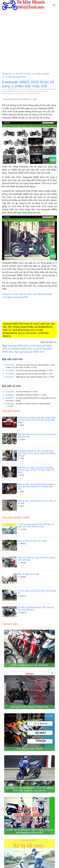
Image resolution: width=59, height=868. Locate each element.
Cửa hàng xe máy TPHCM (30, 750)
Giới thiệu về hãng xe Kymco (28, 395)
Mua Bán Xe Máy (23, 74)
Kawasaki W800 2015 (18, 346)
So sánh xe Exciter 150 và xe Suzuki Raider (33, 404)
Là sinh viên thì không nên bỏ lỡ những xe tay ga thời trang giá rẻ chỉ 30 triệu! (30, 833)
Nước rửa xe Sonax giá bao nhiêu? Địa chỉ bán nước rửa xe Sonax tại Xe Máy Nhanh (37, 420)
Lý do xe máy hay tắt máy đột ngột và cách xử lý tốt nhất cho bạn (36, 525)
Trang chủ (7, 74)
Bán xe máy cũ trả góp (28, 574)
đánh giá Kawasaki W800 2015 (29, 352)
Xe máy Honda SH (24, 392)
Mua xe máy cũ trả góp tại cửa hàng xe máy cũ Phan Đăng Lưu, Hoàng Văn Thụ (36, 487)
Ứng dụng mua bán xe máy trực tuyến (31, 374)
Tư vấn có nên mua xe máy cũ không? (31, 371)
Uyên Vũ (15, 99)
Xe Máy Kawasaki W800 (16, 77)
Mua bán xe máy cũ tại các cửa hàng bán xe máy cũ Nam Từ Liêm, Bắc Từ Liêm (36, 470)
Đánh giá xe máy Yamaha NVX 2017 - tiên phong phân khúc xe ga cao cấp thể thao (30, 791)
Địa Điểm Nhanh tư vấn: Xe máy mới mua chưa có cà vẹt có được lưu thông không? (36, 453)
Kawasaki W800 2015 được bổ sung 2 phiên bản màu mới (28, 84)
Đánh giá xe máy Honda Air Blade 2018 (32, 377)
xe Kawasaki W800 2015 (20, 349)
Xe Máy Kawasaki (42, 74)
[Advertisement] (30, 41)
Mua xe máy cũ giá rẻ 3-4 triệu (32, 541)
